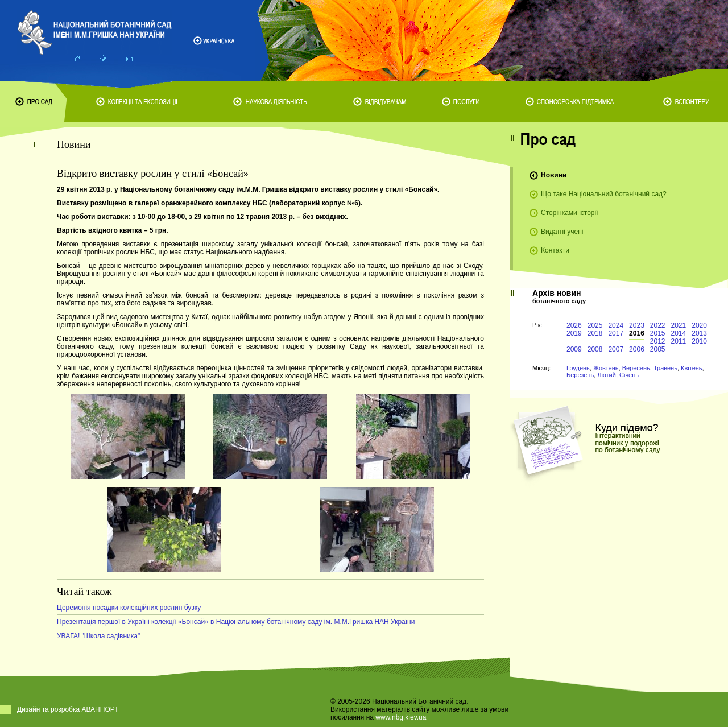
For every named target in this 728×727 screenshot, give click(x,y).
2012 (658, 341)
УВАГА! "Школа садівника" (98, 636)
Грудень (578, 368)
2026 (574, 325)
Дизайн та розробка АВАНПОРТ (68, 709)
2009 (574, 349)
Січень (629, 375)
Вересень (636, 368)
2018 (595, 333)
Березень (580, 375)
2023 (637, 325)
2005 (658, 349)
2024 (616, 325)
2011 (679, 341)
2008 (595, 349)
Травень (665, 368)
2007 (616, 349)
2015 (658, 333)
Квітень (692, 368)
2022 (658, 325)
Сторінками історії (570, 213)
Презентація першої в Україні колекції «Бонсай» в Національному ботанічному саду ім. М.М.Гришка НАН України (236, 622)
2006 (637, 349)
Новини (554, 175)
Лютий (607, 375)
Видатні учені (562, 232)
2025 (595, 325)
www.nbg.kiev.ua (401, 717)
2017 (616, 333)
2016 (637, 333)
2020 (699, 325)
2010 (699, 341)
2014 (679, 333)
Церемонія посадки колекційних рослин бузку (129, 608)
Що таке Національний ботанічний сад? (604, 194)
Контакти (555, 250)
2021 (679, 325)
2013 (699, 333)
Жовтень (606, 368)
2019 (574, 333)
